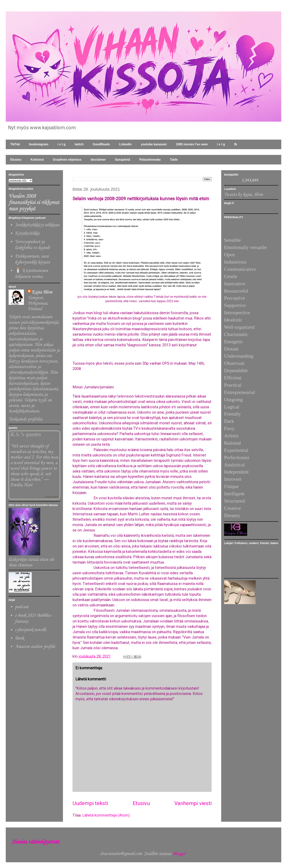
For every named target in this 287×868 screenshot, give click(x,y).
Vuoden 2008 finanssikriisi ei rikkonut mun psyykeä (34, 203)
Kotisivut (37, 160)
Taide (174, 160)
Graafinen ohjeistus (67, 160)
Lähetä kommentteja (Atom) (106, 815)
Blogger (179, 854)
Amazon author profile (35, 647)
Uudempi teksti (90, 803)
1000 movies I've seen (192, 144)
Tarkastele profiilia (25, 419)
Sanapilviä (123, 160)
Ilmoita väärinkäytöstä (35, 842)
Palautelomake (150, 160)
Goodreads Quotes (52, 497)
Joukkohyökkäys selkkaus (37, 225)
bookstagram (39, 144)
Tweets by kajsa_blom (243, 195)
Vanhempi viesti (193, 803)
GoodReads (101, 144)
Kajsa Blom (42, 292)
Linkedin (125, 144)
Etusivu (16, 160)
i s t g (62, 144)
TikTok (15, 144)
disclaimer (98, 160)
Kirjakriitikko (27, 233)
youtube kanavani (154, 144)
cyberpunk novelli (31, 630)
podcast (22, 607)
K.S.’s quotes (26, 434)
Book (19, 638)
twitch (79, 144)
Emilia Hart (21, 485)
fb (236, 144)
